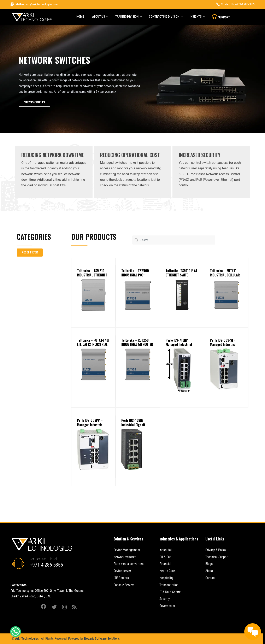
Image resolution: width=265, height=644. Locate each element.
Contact (210, 578)
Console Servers (124, 585)
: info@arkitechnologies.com (34, 4)
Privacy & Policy (216, 550)
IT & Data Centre (170, 592)
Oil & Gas (165, 557)
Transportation (169, 585)
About (209, 571)
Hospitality (166, 578)
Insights (196, 17)
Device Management (127, 550)
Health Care (167, 571)
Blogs (209, 564)
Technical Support (217, 557)
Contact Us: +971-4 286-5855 (235, 4)
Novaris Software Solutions (102, 639)
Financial (165, 564)
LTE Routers (121, 578)
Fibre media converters (128, 564)
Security (165, 599)
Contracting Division (164, 17)
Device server (122, 571)
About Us (99, 17)
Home (80, 17)
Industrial (166, 550)
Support (221, 17)
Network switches (125, 557)
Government (167, 606)
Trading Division (127, 17)
